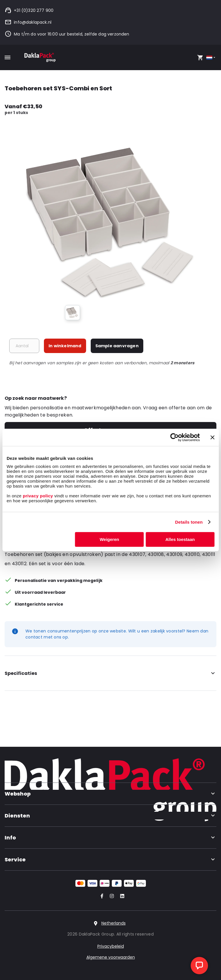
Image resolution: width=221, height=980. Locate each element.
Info (110, 838)
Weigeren (109, 539)
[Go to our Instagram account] (111, 896)
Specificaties (110, 673)
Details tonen (189, 522)
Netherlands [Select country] (114, 923)
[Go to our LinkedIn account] (120, 896)
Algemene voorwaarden (111, 957)
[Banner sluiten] (212, 437)
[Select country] (211, 58)
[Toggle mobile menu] (8, 57)
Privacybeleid (111, 946)
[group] (73, 313)
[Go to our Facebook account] (101, 896)
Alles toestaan (180, 539)
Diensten (110, 816)
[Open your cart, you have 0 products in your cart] (200, 57)
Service (110, 859)
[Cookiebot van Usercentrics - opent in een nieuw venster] (174, 437)
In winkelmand (65, 346)
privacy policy (37, 496)
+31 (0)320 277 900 (29, 10)
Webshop (110, 794)
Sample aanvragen (117, 346)
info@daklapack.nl (28, 22)
